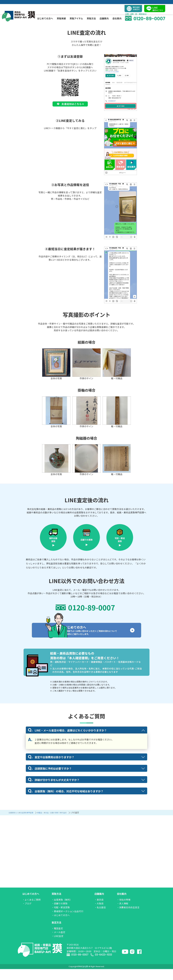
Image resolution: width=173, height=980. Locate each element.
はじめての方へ (31, 905)
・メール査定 (58, 943)
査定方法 (56, 933)
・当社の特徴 (124, 910)
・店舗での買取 (60, 914)
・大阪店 (99, 914)
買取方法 (56, 905)
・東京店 (99, 910)
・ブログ (27, 914)
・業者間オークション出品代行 (67, 922)
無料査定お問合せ (135, 4)
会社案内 (122, 905)
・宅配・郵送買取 (61, 918)
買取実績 (63, 13)
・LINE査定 (57, 947)
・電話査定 (57, 939)
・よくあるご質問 (31, 910)
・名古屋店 (100, 918)
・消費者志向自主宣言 (128, 918)
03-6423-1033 (104, 966)
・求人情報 (123, 914)
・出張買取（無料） (62, 910)
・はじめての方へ (61, 926)
